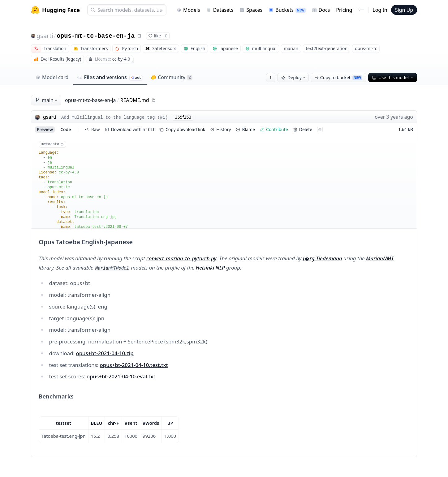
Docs (321, 10)
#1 (163, 117)
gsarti (45, 36)
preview (45, 129)
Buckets (287, 10)
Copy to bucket (338, 77)
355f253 (183, 117)
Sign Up (404, 10)
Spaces (251, 10)
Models (188, 10)
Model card (52, 77)
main (47, 100)
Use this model (393, 77)
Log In (380, 10)
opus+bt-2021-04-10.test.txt (134, 365)
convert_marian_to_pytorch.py (181, 258)
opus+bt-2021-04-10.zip (105, 353)
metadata (52, 144)
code (66, 129)
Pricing (344, 10)
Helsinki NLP (210, 268)
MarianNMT (380, 258)
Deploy (294, 77)
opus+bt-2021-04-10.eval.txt (121, 376)
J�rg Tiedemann (323, 258)
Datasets (220, 10)
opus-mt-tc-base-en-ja (96, 36)
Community (172, 77)
